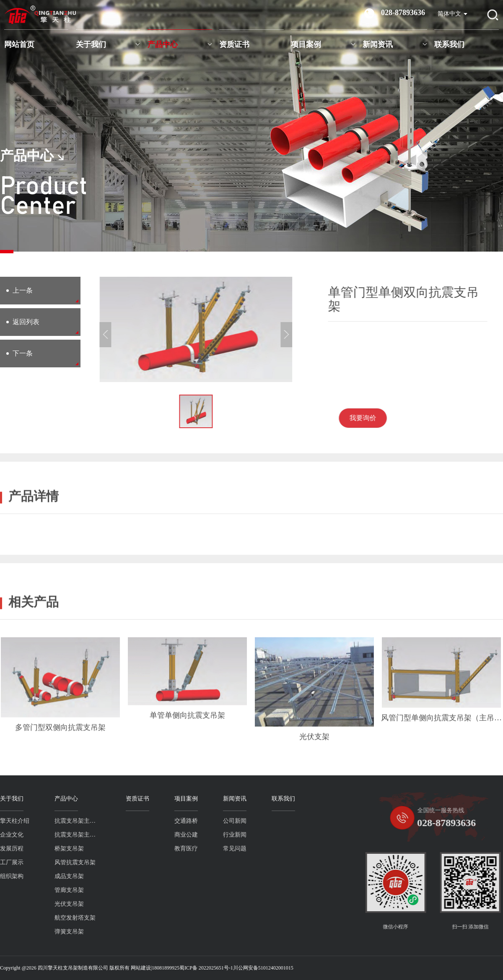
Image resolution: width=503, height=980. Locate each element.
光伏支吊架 (31, 904)
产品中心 (163, 44)
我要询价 (396, 418)
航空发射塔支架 (36, 918)
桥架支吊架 (31, 849)
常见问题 (196, 849)
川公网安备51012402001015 (263, 968)
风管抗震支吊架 (36, 862)
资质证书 (234, 44)
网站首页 (19, 44)
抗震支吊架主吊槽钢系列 (39, 835)
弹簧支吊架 (31, 932)
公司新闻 (196, 821)
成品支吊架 (31, 876)
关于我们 (91, 44)
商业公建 (148, 835)
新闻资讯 (378, 44)
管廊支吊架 (31, 890)
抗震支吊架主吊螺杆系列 (39, 821)
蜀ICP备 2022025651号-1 (206, 968)
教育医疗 (148, 849)
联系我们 (449, 44)
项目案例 (306, 44)
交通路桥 (148, 821)
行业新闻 (196, 835)
